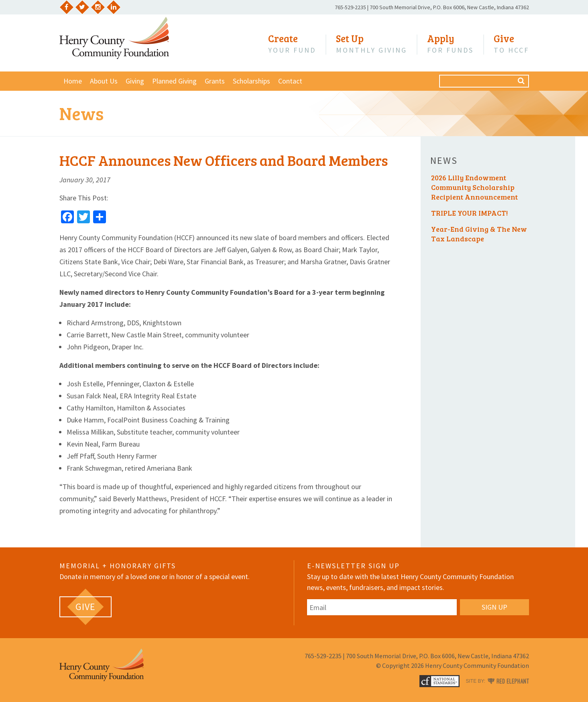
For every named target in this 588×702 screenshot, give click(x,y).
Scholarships (251, 81)
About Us (104, 81)
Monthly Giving (371, 44)
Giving (135, 81)
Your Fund (292, 44)
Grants (215, 81)
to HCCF (511, 44)
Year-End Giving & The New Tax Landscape (479, 234)
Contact (290, 81)
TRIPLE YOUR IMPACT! (469, 213)
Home (73, 81)
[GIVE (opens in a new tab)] (85, 607)
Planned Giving (174, 81)
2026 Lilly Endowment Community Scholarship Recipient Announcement (474, 187)
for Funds (450, 44)
